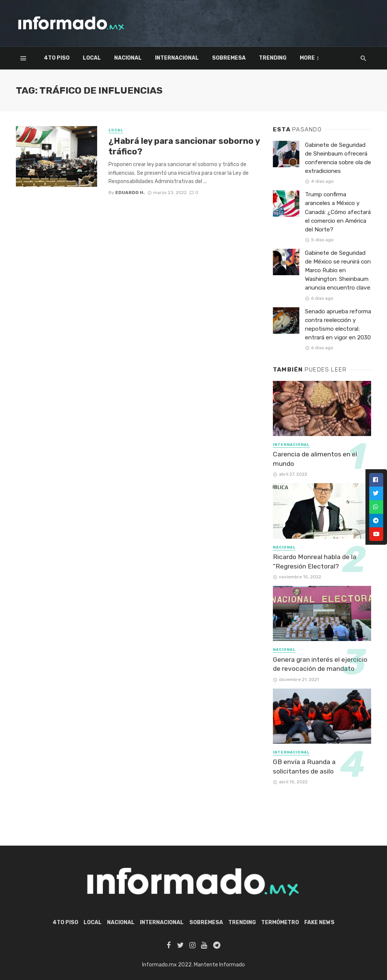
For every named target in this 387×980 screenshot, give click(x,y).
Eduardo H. (130, 193)
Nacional (128, 58)
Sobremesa (229, 58)
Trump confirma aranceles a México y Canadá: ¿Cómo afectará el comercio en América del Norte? (338, 212)
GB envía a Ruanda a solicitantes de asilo (304, 767)
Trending (273, 58)
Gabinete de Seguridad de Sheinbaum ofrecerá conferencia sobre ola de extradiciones (338, 158)
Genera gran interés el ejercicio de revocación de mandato (320, 664)
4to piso (57, 58)
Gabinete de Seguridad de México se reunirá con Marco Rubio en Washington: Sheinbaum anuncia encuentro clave (338, 270)
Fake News (319, 922)
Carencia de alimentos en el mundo (315, 459)
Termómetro (319, 58)
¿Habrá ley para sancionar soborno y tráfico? (184, 146)
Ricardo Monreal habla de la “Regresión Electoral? (315, 562)
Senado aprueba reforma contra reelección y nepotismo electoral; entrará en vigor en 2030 (338, 324)
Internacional (177, 58)
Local (92, 58)
